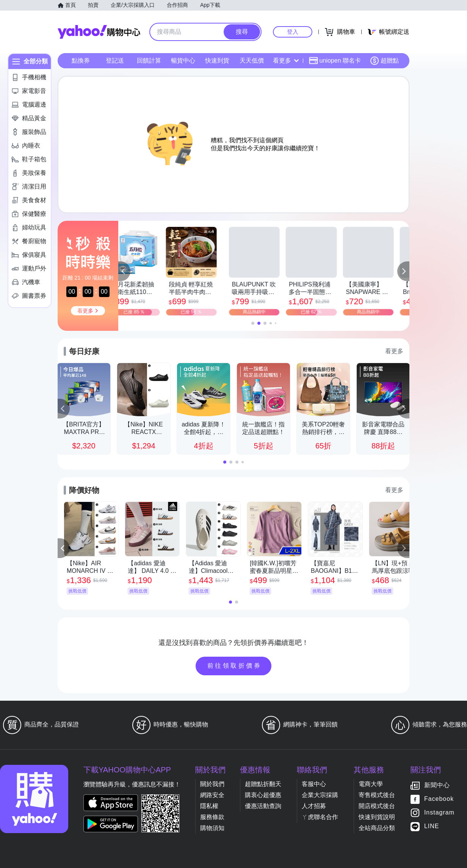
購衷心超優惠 (263, 795)
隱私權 (209, 806)
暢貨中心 (183, 61)
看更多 (286, 61)
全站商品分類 (377, 828)
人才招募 (314, 806)
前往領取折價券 (235, 666)
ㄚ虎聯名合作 (320, 817)
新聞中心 (437, 785)
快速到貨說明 (377, 817)
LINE (432, 826)
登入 (293, 32)
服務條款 (212, 817)
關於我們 (212, 784)
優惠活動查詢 (263, 806)
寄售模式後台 (377, 795)
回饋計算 (149, 61)
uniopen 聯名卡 (335, 61)
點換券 (81, 61)
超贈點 (384, 61)
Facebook (439, 799)
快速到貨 (217, 61)
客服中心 (314, 784)
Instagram (439, 813)
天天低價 (252, 61)
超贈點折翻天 (263, 784)
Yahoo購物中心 (99, 32)
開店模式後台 (377, 806)
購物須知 (212, 828)
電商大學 (371, 784)
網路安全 (212, 795)
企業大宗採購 (320, 795)
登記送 (115, 61)
